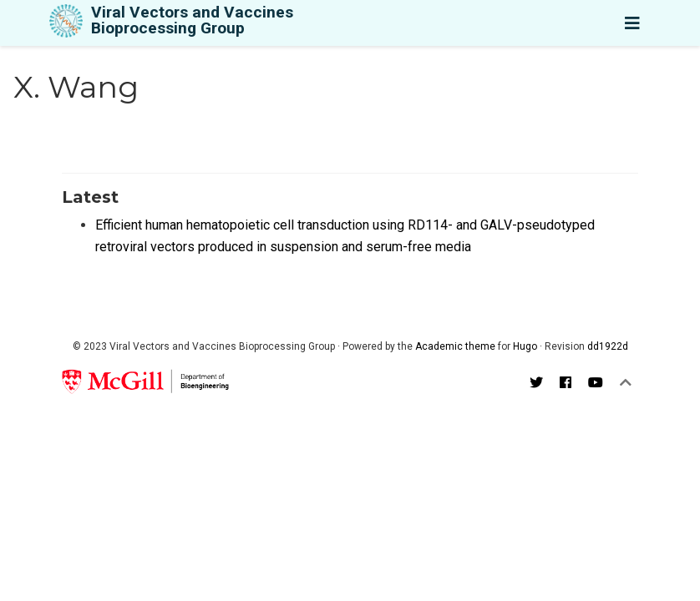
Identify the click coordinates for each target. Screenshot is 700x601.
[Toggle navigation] (632, 23)
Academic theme (455, 346)
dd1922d (608, 346)
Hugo (525, 346)
